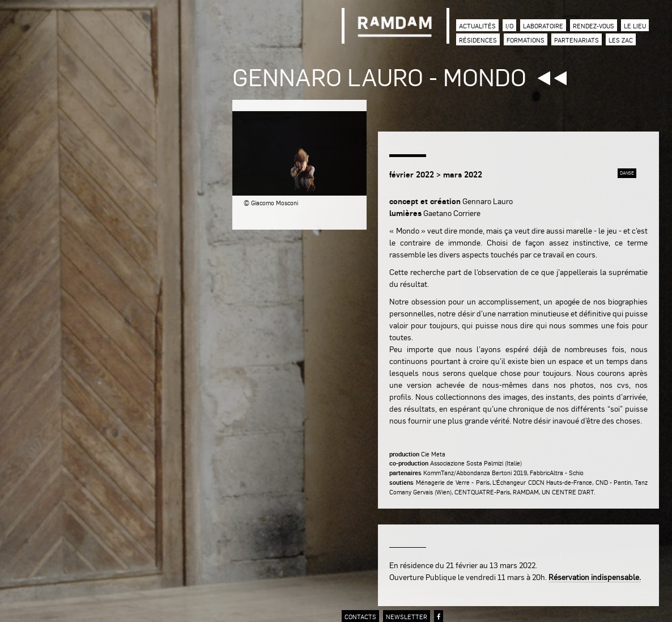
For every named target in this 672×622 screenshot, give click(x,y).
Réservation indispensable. (595, 577)
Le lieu (635, 26)
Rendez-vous (594, 26)
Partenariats (577, 40)
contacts (360, 617)
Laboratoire (543, 26)
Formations (526, 40)
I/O (509, 26)
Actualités (477, 26)
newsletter (407, 617)
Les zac (621, 40)
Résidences (478, 40)
